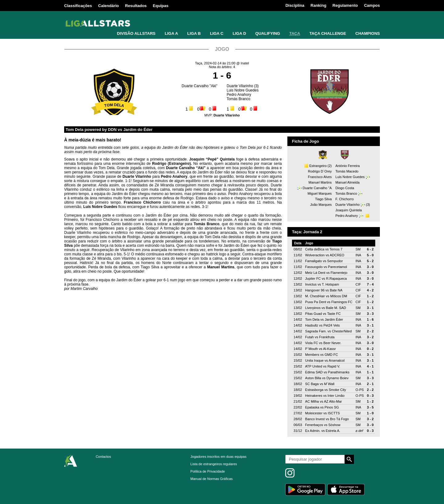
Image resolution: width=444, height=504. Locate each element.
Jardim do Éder (138, 130)
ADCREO (337, 255)
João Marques (321, 205)
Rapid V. (334, 366)
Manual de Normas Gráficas (212, 479)
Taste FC (334, 314)
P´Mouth (312, 349)
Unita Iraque (314, 360)
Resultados (136, 6)
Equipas (161, 6)
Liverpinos (313, 308)
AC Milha (312, 401)
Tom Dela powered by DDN (91, 130)
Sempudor (335, 261)
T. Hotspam (331, 284)
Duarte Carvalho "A (317, 188)
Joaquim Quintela (349, 210)
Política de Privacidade (208, 471)
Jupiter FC (313, 278)
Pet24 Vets (332, 325)
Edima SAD (314, 372)
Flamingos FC (342, 302)
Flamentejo (339, 273)
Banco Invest (315, 419)
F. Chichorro (345, 199)
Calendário (108, 6)
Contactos (103, 457)
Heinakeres (314, 396)
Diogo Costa (345, 188)
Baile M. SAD (336, 308)
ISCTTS (334, 413)
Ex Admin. (313, 431)
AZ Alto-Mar (333, 401)
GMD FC (331, 355)
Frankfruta (327, 337)
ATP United (314, 366)
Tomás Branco (238, 99)
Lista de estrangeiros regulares (214, 464)
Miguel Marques (320, 193)
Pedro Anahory (239, 95)
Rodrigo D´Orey (320, 171)
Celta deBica (315, 249)
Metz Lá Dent (315, 273)
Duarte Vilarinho (240, 86)
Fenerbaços (314, 425)
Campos (372, 5)
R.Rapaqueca (336, 278)
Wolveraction (315, 255)
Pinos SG (332, 407)
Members (312, 355)
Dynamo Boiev (338, 378)
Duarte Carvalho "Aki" (199, 86)
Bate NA (336, 290)
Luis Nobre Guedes (243, 90)
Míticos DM (339, 296)
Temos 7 (336, 249)
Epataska (312, 407)
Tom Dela (312, 319)
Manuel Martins (320, 182)
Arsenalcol (337, 360)
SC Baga (312, 384)
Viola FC (312, 343)
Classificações (78, 6)
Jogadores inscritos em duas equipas (219, 457)
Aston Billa (313, 378)
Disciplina (295, 5)
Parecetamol (338, 267)
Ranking (318, 5)
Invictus (311, 284)
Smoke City (337, 390)
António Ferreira (348, 166)
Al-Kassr (330, 349)
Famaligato (314, 261)
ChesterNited (342, 331)
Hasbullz (312, 325)
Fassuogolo (314, 267)
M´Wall (329, 384)
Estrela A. (333, 431)
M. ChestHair (315, 296)
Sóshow (334, 425)
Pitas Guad (314, 314)
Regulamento (345, 5)
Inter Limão (336, 396)
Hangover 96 (315, 290)
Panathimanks (339, 372)
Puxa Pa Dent (316, 302)
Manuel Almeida (347, 182)
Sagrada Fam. (316, 331)
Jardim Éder (334, 319)
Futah (310, 337)
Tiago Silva (323, 199)
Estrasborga (314, 390)
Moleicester (314, 413)
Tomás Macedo (347, 171)
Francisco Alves (320, 177)
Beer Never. (332, 343)
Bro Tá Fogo (339, 419)
